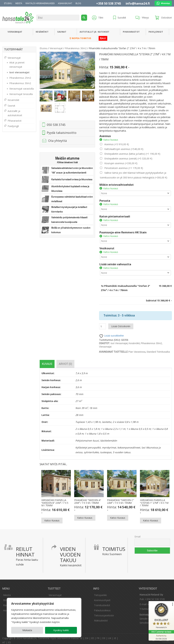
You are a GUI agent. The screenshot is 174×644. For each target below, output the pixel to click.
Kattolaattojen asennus (124, 149)
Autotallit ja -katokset (95, 32)
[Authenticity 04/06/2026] (161, 637)
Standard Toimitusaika (158, 349)
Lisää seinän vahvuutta (115, 262)
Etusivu (8, 3)
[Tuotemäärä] (103, 323)
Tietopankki (100, 592)
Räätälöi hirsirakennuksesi (40, 3)
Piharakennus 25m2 (20, 78)
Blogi (6, 597)
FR (98, 635)
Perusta (105, 200)
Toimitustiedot (102, 602)
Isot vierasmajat (119, 340)
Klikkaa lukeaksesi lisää (67, 162)
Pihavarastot (131, 32)
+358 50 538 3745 (109, 3)
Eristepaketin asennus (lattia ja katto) (132, 154)
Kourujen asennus (121, 163)
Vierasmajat (15, 32)
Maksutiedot (101, 617)
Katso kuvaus (111, 140)
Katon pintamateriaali (115, 215)
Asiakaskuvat (65, 3)
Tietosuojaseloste (104, 612)
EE (93, 635)
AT (4, 639)
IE (115, 635)
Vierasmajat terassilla (21, 94)
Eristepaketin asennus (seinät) (128, 158)
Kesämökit (42, 32)
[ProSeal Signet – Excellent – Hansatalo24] (161, 616)
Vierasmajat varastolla (22, 89)
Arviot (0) (65, 361)
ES (9, 639)
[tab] (47, 361)
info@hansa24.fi (138, 3)
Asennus (105, 136)
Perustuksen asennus (124, 168)
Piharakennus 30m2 (76, 48)
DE (104, 635)
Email (137, 534)
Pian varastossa (137, 349)
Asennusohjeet (102, 597)
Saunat (62, 32)
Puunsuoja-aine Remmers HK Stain (123, 231)
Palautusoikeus (102, 607)
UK (110, 635)
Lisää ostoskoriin (121, 323)
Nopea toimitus (80, 38)
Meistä (19, 3)
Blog (78, 3)
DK (87, 635)
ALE (103, 38)
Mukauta (27, 630)
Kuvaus (47, 361)
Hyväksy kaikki (61, 630)
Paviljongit (156, 32)
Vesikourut (107, 246)
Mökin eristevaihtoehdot (117, 185)
